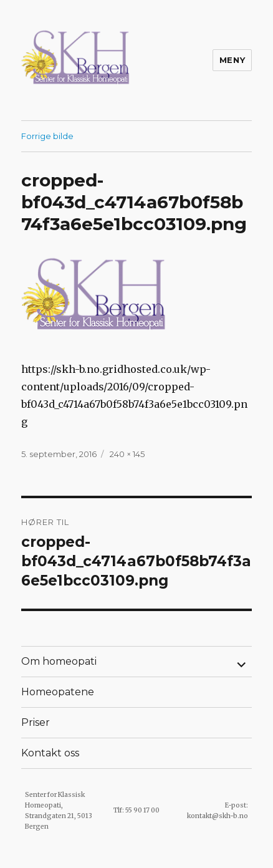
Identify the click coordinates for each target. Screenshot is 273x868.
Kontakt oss (50, 753)
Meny (232, 60)
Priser (36, 722)
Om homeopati (59, 661)
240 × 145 (127, 454)
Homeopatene (58, 692)
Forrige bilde (47, 136)
